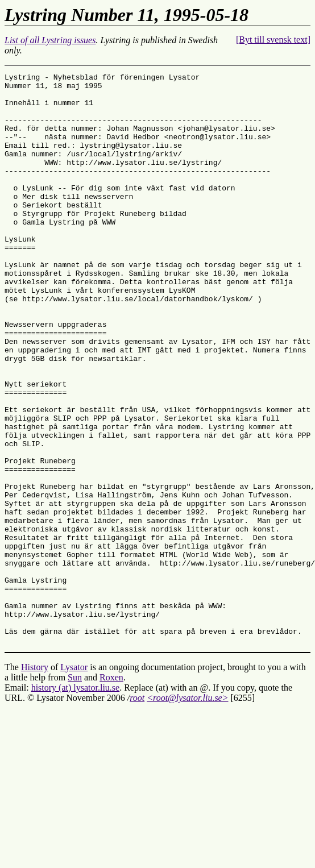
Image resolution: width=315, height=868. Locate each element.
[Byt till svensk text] (273, 40)
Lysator (74, 781)
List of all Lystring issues (50, 40)
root (137, 812)
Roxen (111, 792)
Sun (75, 792)
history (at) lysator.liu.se (76, 802)
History (35, 781)
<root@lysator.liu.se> (187, 812)
